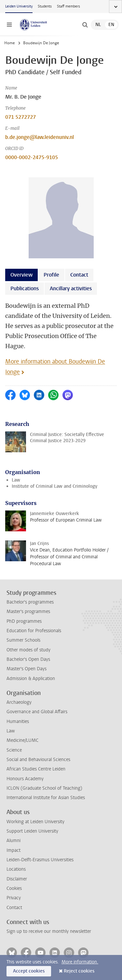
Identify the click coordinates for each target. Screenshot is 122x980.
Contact (14, 908)
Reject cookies (79, 971)
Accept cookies (29, 971)
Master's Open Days (27, 669)
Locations (16, 869)
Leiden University (19, 6)
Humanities (18, 721)
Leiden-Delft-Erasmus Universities (40, 860)
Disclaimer (17, 879)
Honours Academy (25, 779)
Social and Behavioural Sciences (38, 760)
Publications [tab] (25, 288)
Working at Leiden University (35, 822)
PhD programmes (24, 621)
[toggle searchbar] (85, 25)
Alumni (14, 841)
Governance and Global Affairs (37, 712)
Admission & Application (31, 679)
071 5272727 (20, 117)
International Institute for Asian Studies (46, 798)
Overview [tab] (21, 275)
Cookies (14, 888)
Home (9, 43)
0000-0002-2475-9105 (32, 157)
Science (14, 750)
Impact (14, 850)
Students (45, 6)
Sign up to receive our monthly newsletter (49, 931)
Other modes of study (28, 650)
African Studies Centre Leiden (36, 769)
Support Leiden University (32, 831)
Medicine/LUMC (22, 740)
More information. (80, 962)
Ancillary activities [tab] (71, 288)
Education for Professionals (34, 631)
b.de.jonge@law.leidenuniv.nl (40, 137)
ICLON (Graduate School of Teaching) (44, 788)
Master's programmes (28, 612)
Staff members (68, 6)
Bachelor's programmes (30, 602)
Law (16, 480)
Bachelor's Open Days (28, 659)
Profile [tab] (51, 275)
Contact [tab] (79, 275)
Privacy (14, 898)
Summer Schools (23, 640)
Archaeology (19, 702)
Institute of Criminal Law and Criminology (54, 486)
